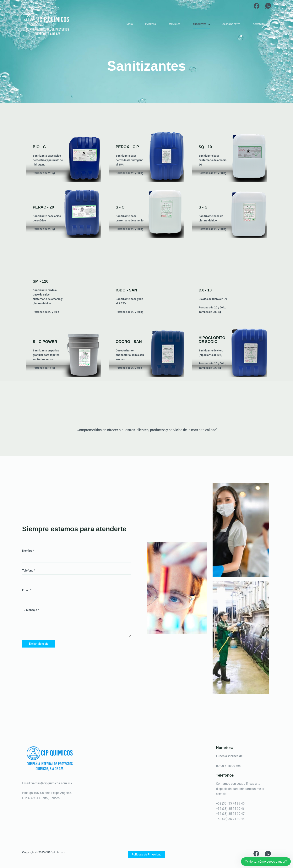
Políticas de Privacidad (146, 854)
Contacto (259, 24)
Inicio (129, 24)
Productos (202, 24)
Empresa (151, 24)
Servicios (174, 24)
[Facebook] (257, 6)
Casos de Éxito (231, 24)
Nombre (28, 551)
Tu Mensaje (31, 610)
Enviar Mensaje (39, 644)
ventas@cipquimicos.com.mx (52, 783)
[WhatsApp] (268, 6)
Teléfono (29, 571)
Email (27, 590)
